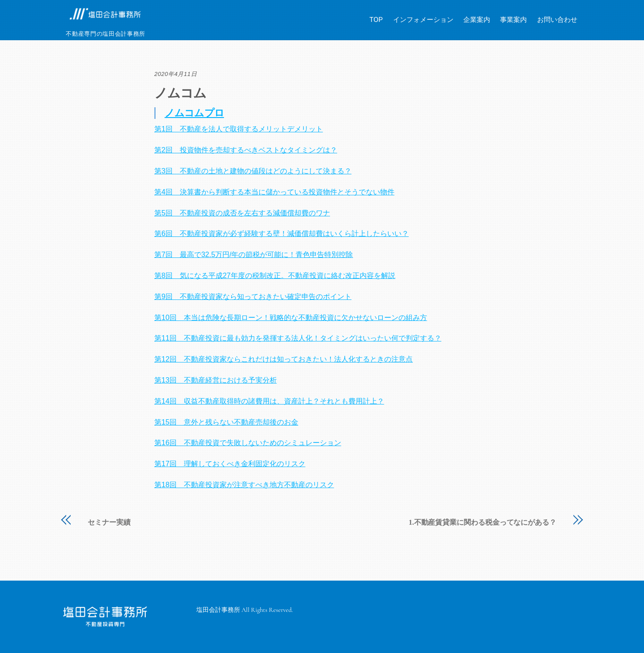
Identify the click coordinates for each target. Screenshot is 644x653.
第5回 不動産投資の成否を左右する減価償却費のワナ (242, 213)
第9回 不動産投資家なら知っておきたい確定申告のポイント (253, 297)
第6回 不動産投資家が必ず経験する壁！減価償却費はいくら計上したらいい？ (282, 234)
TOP (376, 19)
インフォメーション (423, 19)
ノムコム (180, 93)
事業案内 (513, 19)
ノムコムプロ (194, 113)
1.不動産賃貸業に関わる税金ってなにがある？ (483, 522)
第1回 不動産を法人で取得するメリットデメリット (239, 129)
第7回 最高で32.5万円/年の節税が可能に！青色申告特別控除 (254, 255)
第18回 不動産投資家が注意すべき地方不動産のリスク (244, 485)
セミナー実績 (109, 522)
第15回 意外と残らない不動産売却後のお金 (226, 422)
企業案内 (477, 19)
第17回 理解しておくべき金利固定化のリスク (230, 464)
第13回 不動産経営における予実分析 (216, 380)
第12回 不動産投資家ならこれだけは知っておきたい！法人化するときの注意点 (284, 359)
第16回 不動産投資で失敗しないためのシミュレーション (248, 443)
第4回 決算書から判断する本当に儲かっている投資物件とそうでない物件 (274, 192)
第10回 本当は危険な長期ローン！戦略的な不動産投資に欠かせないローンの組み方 (291, 318)
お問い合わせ (557, 19)
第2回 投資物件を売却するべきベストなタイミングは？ (246, 150)
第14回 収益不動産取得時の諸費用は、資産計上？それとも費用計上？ (269, 401)
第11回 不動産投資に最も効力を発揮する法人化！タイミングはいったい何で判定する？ (298, 338)
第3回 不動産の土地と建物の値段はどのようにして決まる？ (253, 171)
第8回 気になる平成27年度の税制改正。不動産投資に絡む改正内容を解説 (275, 276)
